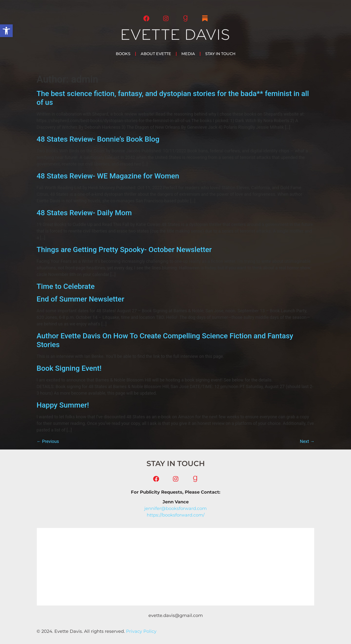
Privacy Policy (141, 631)
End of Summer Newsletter (80, 299)
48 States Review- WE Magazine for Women (108, 176)
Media (188, 54)
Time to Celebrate (66, 286)
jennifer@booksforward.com (175, 508)
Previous (48, 441)
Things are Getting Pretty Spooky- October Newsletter (124, 249)
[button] (6, 31)
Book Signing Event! (69, 368)
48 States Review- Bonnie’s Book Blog (98, 139)
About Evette (156, 54)
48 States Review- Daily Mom (84, 213)
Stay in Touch (220, 54)
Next (307, 441)
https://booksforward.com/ (176, 515)
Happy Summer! (63, 405)
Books (123, 54)
